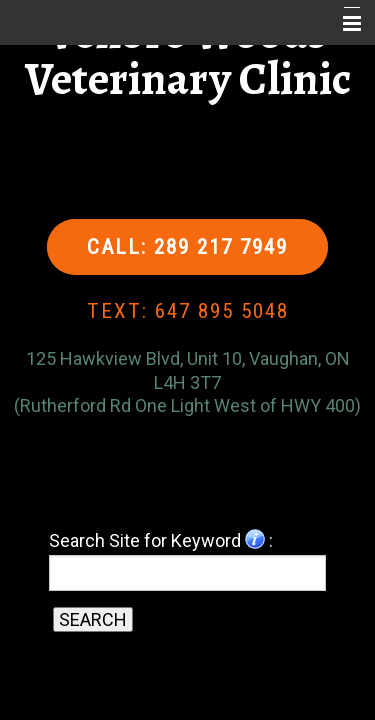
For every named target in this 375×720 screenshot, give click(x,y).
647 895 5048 (222, 311)
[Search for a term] (188, 573)
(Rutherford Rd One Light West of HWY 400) (187, 405)
